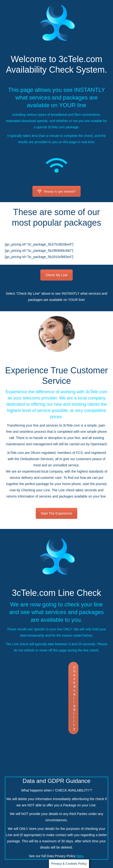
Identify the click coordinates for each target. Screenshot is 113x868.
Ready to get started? (56, 191)
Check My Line (56, 275)
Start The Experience (56, 513)
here (80, 856)
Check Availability (75, 698)
